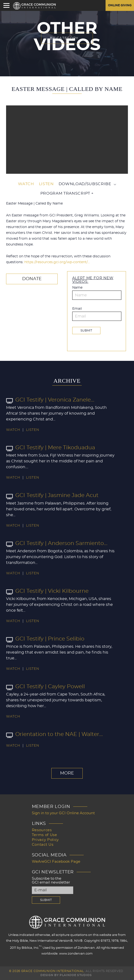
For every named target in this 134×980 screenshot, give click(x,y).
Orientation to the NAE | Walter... (54, 734)
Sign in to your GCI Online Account (63, 813)
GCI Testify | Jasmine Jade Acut (52, 495)
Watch (26, 184)
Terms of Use (45, 835)
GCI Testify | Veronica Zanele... (50, 400)
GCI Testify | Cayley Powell (45, 687)
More (67, 773)
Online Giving (120, 5)
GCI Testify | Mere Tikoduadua (51, 448)
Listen (46, 184)
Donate (32, 279)
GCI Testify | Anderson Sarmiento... (57, 543)
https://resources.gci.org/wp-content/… (57, 262)
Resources (42, 830)
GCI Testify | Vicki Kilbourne (47, 591)
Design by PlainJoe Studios (66, 975)
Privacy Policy (45, 840)
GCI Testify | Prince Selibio (45, 639)
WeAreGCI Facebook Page (56, 862)
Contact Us (43, 845)
